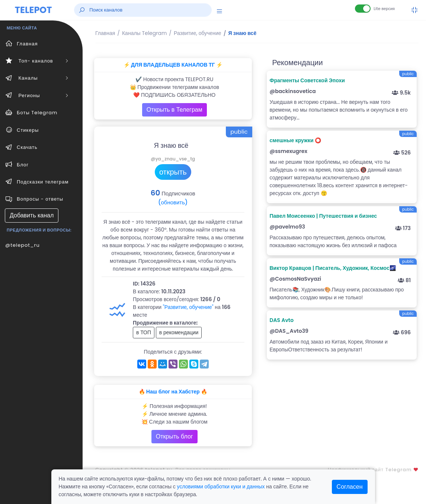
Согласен (350, 487)
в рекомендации (179, 332)
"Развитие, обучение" (188, 307)
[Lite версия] (363, 9)
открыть (173, 172)
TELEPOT (33, 10)
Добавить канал (32, 215)
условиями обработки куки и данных (221, 487)
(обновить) (173, 202)
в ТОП (144, 332)
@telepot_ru (23, 245)
